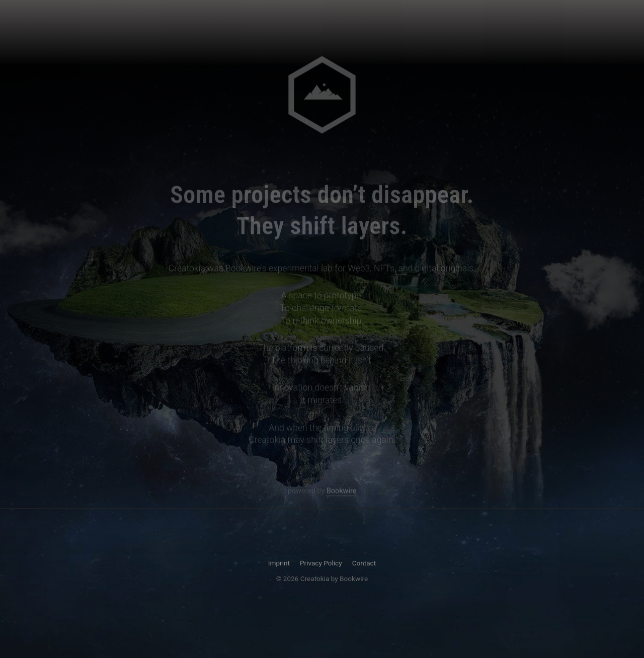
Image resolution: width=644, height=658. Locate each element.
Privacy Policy (321, 563)
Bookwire (341, 492)
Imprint (279, 563)
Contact (364, 563)
